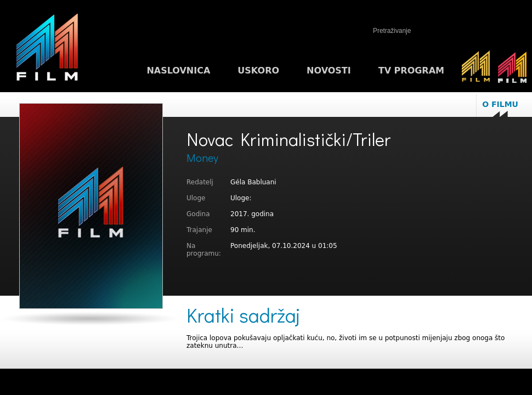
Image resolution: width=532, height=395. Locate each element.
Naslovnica (178, 70)
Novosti (329, 70)
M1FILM (47, 50)
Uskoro (258, 70)
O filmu (500, 104)
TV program (411, 70)
